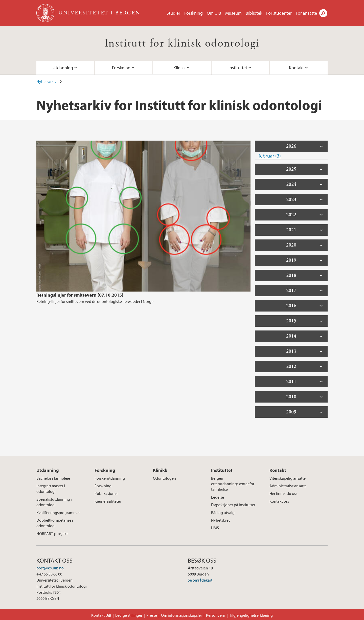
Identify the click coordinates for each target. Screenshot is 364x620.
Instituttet (238, 68)
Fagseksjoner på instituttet (233, 505)
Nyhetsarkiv (47, 81)
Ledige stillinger (129, 615)
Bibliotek (254, 13)
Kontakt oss (279, 501)
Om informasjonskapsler (181, 615)
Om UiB (214, 13)
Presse (152, 615)
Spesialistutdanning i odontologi (54, 502)
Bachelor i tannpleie (53, 478)
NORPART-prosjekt (52, 534)
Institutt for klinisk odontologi (182, 43)
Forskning (194, 13)
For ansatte (306, 13)
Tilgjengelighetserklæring (251, 615)
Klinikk (179, 68)
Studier (173, 13)
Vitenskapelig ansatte (288, 478)
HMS (215, 528)
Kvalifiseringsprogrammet (58, 513)
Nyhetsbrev (221, 520)
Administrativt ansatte (288, 486)
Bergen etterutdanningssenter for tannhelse (233, 484)
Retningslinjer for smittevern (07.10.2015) (80, 295)
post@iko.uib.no (50, 568)
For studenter (279, 13)
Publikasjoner (106, 493)
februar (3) (270, 156)
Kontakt (296, 68)
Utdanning (63, 68)
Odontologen (164, 478)
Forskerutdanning (110, 478)
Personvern (216, 615)
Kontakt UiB (101, 615)
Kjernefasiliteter (108, 501)
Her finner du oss (283, 493)
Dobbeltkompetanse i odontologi (55, 523)
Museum (233, 13)
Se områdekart (200, 580)
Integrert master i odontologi (51, 489)
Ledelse (218, 497)
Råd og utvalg (223, 513)
